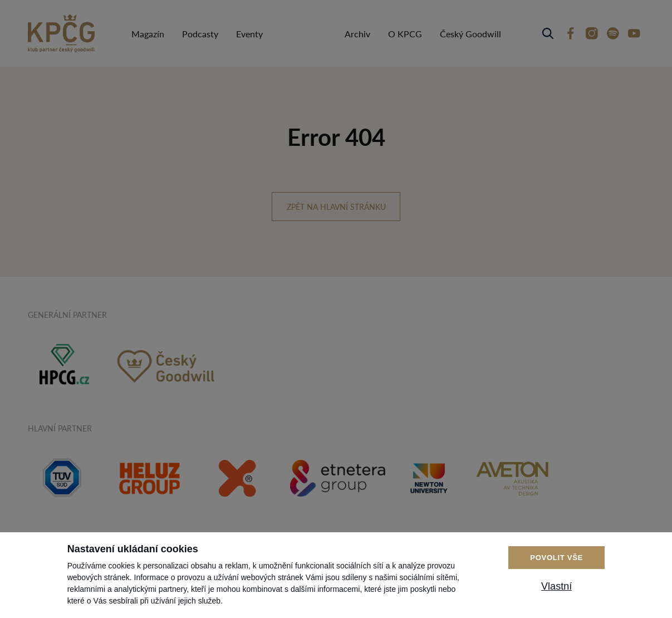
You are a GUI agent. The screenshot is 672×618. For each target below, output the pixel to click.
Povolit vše (556, 558)
